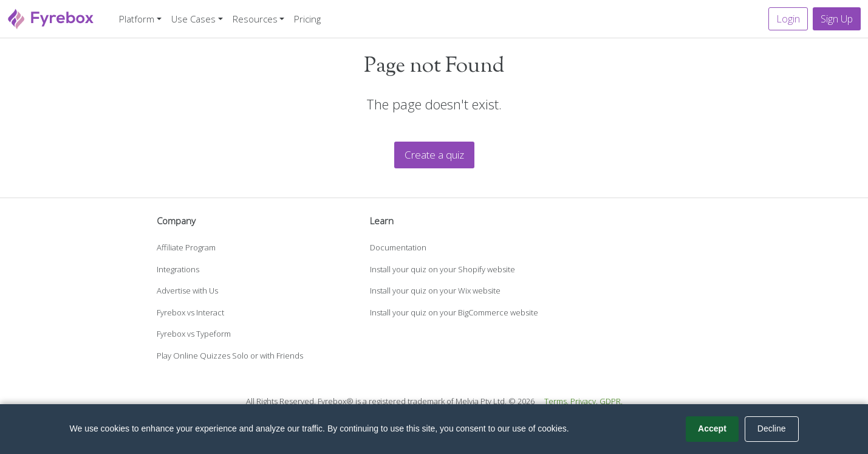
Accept (712, 428)
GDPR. (611, 401)
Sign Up (837, 19)
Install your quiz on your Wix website (435, 291)
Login (788, 19)
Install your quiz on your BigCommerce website (454, 312)
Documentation (398, 247)
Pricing (307, 19)
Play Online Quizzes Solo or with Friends (230, 356)
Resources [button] (255, 19)
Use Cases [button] (193, 19)
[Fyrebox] (51, 17)
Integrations (178, 269)
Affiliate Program (186, 247)
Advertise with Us (187, 291)
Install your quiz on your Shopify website (443, 269)
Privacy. (584, 401)
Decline (772, 428)
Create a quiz (434, 155)
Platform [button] (137, 19)
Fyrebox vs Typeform (194, 334)
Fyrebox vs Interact (190, 312)
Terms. (556, 401)
